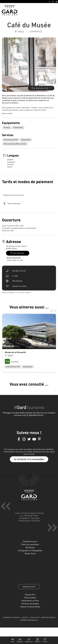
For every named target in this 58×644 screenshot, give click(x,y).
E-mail (15, 276)
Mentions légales (48, 618)
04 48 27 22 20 (19, 271)
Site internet (17, 281)
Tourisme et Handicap (11, 618)
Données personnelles (29, 620)
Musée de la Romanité (15, 352)
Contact (25, 618)
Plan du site (35, 618)
